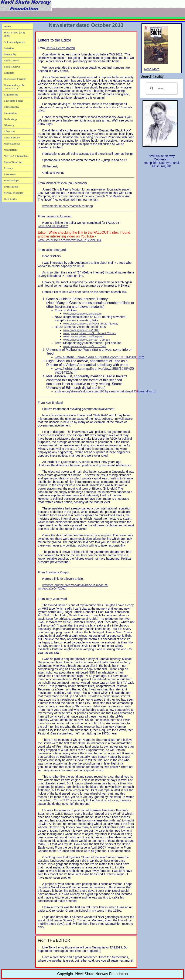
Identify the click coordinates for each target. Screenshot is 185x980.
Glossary (9, 125)
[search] (161, 88)
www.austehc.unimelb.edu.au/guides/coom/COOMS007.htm (100, 357)
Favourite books (13, 101)
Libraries (9, 131)
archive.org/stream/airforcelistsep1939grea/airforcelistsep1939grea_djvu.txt (105, 391)
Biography (10, 54)
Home (7, 26)
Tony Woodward (56, 599)
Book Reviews (12, 67)
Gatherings (10, 119)
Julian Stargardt (56, 250)
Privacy (8, 168)
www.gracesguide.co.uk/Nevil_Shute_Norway (91, 324)
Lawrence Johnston (59, 216)
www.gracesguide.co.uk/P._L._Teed (85, 346)
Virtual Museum (14, 193)
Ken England (54, 403)
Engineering (11, 95)
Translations (11, 187)
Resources (10, 174)
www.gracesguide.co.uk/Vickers (82, 314)
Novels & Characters (16, 156)
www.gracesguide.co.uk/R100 (81, 330)
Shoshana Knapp (57, 572)
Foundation (11, 113)
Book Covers (11, 60)
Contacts (9, 73)
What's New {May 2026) (15, 34)
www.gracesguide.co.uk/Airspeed (83, 336)
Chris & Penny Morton (60, 48)
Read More (156, 48)
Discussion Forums (15, 79)
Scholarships (11, 180)
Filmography (11, 107)
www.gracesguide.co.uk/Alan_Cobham (87, 340)
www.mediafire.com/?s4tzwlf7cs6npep (68, 206)
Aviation (9, 48)
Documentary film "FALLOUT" (15, 87)
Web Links (10, 199)
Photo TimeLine (13, 162)
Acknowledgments (15, 42)
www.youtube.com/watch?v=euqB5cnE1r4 (70, 240)
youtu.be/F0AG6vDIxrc (53, 226)
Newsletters (11, 150)
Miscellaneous (12, 144)
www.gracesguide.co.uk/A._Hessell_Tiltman (90, 333)
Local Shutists (12, 137)
